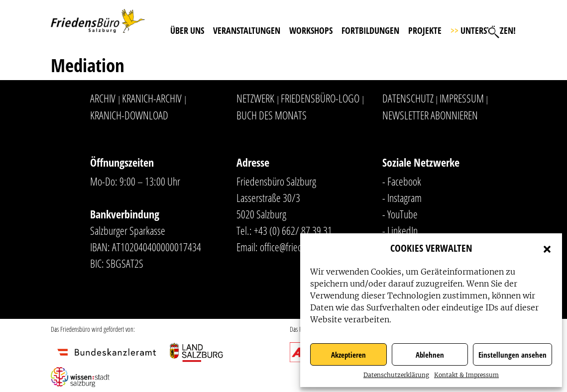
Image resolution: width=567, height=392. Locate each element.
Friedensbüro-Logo (320, 98)
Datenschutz (408, 98)
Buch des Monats (272, 115)
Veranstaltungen (247, 30)
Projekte (425, 30)
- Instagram (402, 197)
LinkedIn (402, 230)
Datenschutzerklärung (396, 375)
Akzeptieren (348, 355)
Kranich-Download (129, 115)
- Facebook (402, 181)
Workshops (311, 30)
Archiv (103, 98)
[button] (547, 248)
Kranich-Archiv (152, 98)
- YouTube (400, 214)
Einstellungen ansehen (512, 355)
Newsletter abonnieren (430, 115)
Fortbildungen (370, 30)
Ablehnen (430, 355)
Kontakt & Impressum (466, 375)
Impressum (462, 98)
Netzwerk (255, 98)
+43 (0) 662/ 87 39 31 (293, 230)
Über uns (187, 30)
